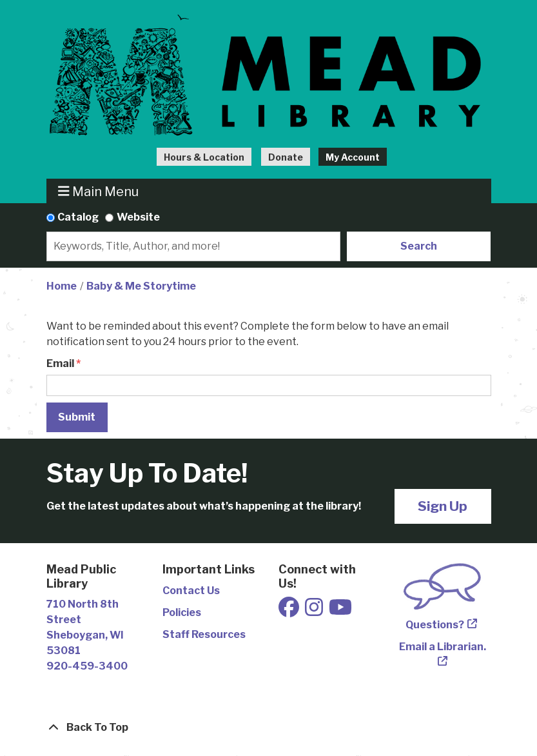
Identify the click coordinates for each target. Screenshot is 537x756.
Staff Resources (204, 634)
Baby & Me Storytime (141, 286)
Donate (286, 157)
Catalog (78, 217)
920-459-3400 (87, 666)
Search (419, 246)
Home (62, 286)
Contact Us (191, 591)
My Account (353, 157)
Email (60, 363)
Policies (182, 612)
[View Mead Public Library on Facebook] (290, 611)
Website (138, 217)
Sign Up (443, 506)
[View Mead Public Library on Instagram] (315, 611)
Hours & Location (204, 157)
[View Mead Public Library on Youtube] (340, 611)
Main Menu (98, 191)
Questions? (435, 625)
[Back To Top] (269, 728)
